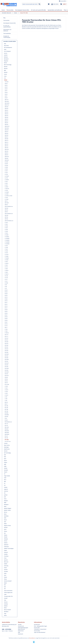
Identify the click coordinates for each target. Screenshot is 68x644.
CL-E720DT (7, 176)
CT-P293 (6, 231)
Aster (5, 49)
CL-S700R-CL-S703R (8, 196)
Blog (4, 18)
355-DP (6, 98)
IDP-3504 (6, 351)
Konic (5, 499)
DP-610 (6, 301)
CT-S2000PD (7, 238)
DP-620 (6, 310)
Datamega (6, 447)
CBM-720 (6, 144)
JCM (5, 497)
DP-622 (6, 311)
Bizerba (6, 68)
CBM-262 (6, 117)
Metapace (6, 504)
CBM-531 (6, 137)
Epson (5, 461)
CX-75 (6, 288)
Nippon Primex (7, 526)
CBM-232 (6, 112)
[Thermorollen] (10, 10)
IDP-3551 (6, 374)
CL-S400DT (7, 180)
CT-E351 (6, 222)
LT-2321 (6, 393)
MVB (5, 518)
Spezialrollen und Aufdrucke (7, 30)
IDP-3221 (6, 340)
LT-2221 (6, 388)
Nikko (5, 524)
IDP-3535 (6, 356)
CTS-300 (6, 276)
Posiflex (6, 554)
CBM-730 (6, 148)
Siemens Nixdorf (8, 581)
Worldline (6, 612)
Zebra (5, 615)
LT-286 (6, 399)
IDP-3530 (6, 352)
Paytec (6, 550)
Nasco (5, 520)
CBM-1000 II (7, 103)
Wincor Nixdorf (7, 610)
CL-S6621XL (7, 189)
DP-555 (6, 295)
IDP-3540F (7, 360)
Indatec (6, 487)
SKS (5, 585)
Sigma (5, 583)
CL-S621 (6, 183)
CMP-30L (6, 217)
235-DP (6, 89)
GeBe (5, 466)
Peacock (6, 552)
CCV (5, 78)
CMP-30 (6, 212)
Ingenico (6, 489)
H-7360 (6, 331)
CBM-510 (6, 132)
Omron (6, 541)
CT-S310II (7, 255)
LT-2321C (6, 395)
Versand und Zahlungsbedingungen (23, 627)
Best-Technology (8, 65)
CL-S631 (6, 185)
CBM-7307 (7, 149)
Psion (5, 558)
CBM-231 (6, 110)
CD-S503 (6, 165)
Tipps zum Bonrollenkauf (40, 632)
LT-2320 (6, 392)
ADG (5, 44)
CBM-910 (6, 155)
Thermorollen (6, 20)
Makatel (6, 501)
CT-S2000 (7, 235)
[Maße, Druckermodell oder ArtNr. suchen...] (31, 4)
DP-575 (6, 297)
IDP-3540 (6, 358)
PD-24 (6, 418)
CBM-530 (6, 135)
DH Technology (7, 453)
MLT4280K (7, 415)
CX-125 (6, 281)
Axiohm (6, 55)
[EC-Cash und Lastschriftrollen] (38, 10)
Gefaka (6, 468)
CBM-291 (6, 123)
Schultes (6, 571)
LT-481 (6, 401)
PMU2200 (7, 429)
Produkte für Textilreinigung (7, 37)
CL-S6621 (6, 187)
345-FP (6, 96)
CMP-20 (6, 205)
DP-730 (6, 324)
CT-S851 (6, 272)
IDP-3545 (6, 365)
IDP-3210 (6, 338)
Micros (6, 512)
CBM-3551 (7, 130)
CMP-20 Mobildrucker (9, 206)
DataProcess (7, 449)
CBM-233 (6, 114)
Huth (5, 478)
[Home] (3, 10)
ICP (5, 485)
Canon (5, 74)
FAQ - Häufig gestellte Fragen (40, 626)
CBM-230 (6, 109)
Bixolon (6, 67)
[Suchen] (39, 4)
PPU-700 (6, 438)
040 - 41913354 (7, 629)
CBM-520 (6, 133)
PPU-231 (6, 436)
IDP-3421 (6, 347)
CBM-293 (6, 125)
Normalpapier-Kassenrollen (10, 23)
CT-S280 (6, 247)
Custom (6, 443)
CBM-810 (6, 153)
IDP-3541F (7, 363)
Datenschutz (21, 631)
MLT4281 (6, 417)
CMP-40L (6, 219)
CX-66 (6, 287)
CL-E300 (6, 167)
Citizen (6, 80)
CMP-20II (6, 208)
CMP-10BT (7, 203)
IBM (5, 482)
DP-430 (6, 294)
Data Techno (7, 445)
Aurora (6, 53)
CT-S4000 (7, 256)
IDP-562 (6, 381)
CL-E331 (6, 173)
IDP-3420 (6, 345)
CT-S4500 (7, 260)
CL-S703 (6, 198)
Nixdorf (6, 527)
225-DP (6, 87)
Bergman (6, 61)
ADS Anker (6, 46)
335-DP (6, 94)
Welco (5, 608)
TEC (5, 589)
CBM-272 (6, 121)
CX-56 (6, 285)
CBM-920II (7, 160)
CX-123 (6, 279)
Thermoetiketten (7, 33)
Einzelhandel (37, 625)
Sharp (5, 579)
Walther (6, 606)
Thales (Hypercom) (8, 592)
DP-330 (6, 290)
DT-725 (6, 326)
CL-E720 (6, 174)
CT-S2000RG (7, 244)
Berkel (5, 63)
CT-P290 (6, 226)
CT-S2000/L (7, 237)
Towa (5, 594)
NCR (5, 522)
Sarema (6, 570)
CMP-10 (6, 201)
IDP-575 (6, 383)
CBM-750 (6, 151)
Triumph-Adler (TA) (8, 596)
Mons (5, 514)
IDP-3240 (6, 342)
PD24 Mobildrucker (8, 422)
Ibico (5, 480)
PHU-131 (6, 424)
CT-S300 (6, 251)
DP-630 (6, 317)
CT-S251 (6, 246)
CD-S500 (6, 162)
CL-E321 (6, 171)
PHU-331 (6, 425)
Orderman (6, 547)
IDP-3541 (6, 361)
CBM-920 (6, 158)
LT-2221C (6, 390)
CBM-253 (6, 116)
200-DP (6, 84)
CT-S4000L (7, 258)
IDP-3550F (7, 372)
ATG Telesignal (7, 51)
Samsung (6, 566)
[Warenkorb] (63, 4)
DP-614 (6, 306)
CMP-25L (6, 210)
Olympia (6, 539)
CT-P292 (6, 230)
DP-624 (6, 313)
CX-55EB (6, 283)
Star (5, 587)
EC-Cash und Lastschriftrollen (7, 26)
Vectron (6, 602)
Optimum (6, 545)
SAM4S (6, 564)
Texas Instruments (8, 591)
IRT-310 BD (7, 384)
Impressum (21, 634)
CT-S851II (7, 274)
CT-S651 (6, 265)
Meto (5, 506)
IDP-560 (6, 379)
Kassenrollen (37, 628)
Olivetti (6, 537)
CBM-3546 (7, 128)
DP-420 (6, 292)
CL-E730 (6, 178)
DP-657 (6, 322)
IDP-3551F (7, 376)
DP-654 (6, 320)
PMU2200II (7, 431)
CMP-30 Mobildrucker (9, 214)
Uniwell (6, 598)
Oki (5, 533)
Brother (6, 72)
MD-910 (6, 402)
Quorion (6, 560)
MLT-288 (6, 406)
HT (5, 474)
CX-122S (6, 278)
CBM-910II (7, 157)
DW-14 (6, 328)
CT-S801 (6, 269)
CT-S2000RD (7, 242)
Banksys (6, 57)
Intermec (6, 491)
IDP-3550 (6, 370)
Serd (5, 575)
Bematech (6, 59)
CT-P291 (6, 228)
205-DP (6, 85)
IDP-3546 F (7, 368)
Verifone (6, 604)
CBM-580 (6, 139)
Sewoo (5, 577)
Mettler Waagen (8, 508)
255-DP (6, 92)
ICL (5, 483)
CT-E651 (6, 224)
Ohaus (6, 531)
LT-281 (6, 397)
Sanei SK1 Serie (8, 441)
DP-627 (6, 315)
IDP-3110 (6, 335)
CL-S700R (7, 194)
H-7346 (6, 329)
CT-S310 (6, 253)
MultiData (6, 516)
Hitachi (6, 472)
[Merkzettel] (49, 4)
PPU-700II (7, 440)
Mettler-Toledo (7, 510)
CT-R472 (6, 233)
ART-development (8, 47)
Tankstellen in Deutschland (40, 629)
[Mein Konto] (55, 4)
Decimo (6, 451)
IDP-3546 (6, 367)
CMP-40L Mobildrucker (9, 221)
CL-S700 (6, 190)
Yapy (5, 614)
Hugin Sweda (7, 476)
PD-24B (6, 420)
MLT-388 (6, 409)
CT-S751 (6, 267)
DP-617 (6, 308)
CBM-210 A (7, 105)
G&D (5, 464)
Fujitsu (6, 462)
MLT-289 (6, 408)
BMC (5, 70)
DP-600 (6, 299)
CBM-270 (6, 119)
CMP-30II (6, 215)
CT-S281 (6, 249)
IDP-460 (6, 377)
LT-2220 (6, 386)
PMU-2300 (7, 427)
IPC (5, 493)
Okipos (6, 535)
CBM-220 (6, 107)
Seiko (5, 573)
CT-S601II (7, 263)
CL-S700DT (7, 192)
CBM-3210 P (7, 126)
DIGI (5, 455)
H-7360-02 (7, 333)
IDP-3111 (6, 336)
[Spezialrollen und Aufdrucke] (55, 10)
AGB (19, 632)
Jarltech (6, 495)
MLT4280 (6, 413)
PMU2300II (7, 433)
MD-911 (6, 404)
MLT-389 (6, 411)
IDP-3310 (6, 344)
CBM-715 (6, 142)
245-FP (6, 91)
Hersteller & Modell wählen (10, 41)
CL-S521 (6, 182)
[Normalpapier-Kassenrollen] (22, 10)
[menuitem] (31, 4)
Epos (5, 459)
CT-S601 (6, 262)
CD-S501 (6, 164)
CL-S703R (7, 199)
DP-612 (6, 304)
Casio (5, 76)
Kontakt (20, 625)
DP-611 (6, 303)
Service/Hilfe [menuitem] (63, 1)
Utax (5, 600)
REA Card (6, 562)
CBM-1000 (7, 101)
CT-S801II (7, 271)
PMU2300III (7, 434)
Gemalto (6, 470)
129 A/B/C (7, 82)
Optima (6, 543)
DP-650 (6, 319)
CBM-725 (6, 146)
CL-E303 (6, 169)
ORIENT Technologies (9, 548)
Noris (5, 529)
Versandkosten (32, 638)
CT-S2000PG (7, 240)
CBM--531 (7, 100)
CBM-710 (6, 141)
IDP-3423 (6, 349)
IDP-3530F (7, 354)
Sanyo (5, 568)
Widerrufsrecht (21, 629)
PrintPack (6, 556)
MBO (5, 503)
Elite (5, 457)
